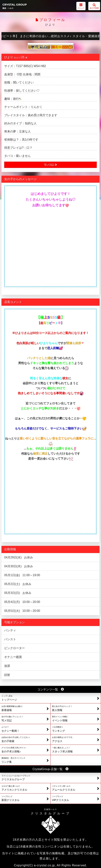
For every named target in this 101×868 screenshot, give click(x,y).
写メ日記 (51, 165)
